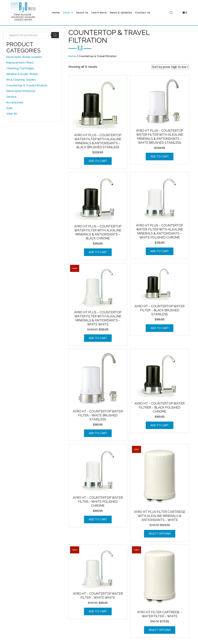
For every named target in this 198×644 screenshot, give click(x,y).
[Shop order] (170, 67)
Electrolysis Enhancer (21, 91)
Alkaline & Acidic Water (22, 74)
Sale (9, 108)
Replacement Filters (20, 63)
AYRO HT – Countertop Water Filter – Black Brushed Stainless (160, 310)
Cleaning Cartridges (20, 68)
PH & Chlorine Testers (21, 80)
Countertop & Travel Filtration (27, 85)
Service (11, 97)
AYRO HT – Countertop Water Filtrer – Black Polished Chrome (160, 407)
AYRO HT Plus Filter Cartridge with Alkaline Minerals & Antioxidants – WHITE (160, 516)
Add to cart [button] (98, 161)
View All (12, 114)
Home (72, 56)
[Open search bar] (171, 12)
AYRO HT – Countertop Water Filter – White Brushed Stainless (98, 415)
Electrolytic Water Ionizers (24, 57)
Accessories (15, 102)
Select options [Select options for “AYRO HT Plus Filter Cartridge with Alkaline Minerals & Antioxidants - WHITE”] (160, 534)
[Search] (55, 35)
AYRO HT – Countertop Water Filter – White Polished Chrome (98, 502)
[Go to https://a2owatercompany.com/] (23, 12)
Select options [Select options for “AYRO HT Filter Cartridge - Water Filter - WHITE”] (160, 630)
